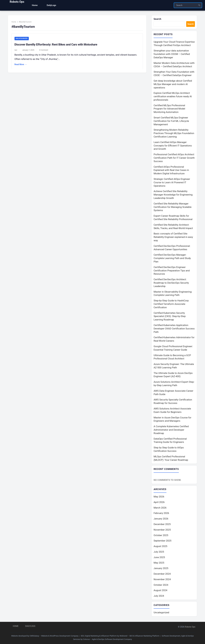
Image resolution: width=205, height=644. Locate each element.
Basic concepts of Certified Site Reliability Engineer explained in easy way (173, 237)
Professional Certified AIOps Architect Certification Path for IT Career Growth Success (174, 158)
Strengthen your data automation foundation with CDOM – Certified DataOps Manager (172, 54)
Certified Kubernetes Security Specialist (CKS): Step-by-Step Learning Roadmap (170, 317)
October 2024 (161, 585)
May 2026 (159, 497)
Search (158, 19)
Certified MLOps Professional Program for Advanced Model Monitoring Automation (169, 109)
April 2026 (159, 503)
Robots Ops (17, 2)
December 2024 (162, 574)
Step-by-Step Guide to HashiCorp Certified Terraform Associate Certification (171, 304)
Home (15, 23)
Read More (22, 66)
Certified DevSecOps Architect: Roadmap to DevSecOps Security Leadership (171, 283)
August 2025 (160, 547)
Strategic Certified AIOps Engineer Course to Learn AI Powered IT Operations (172, 183)
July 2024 (159, 597)
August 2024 (160, 591)
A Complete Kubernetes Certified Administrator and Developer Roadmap (171, 430)
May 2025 (159, 563)
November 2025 (162, 530)
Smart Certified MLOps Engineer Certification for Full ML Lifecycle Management (171, 121)
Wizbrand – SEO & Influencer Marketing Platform (140, 636)
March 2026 (160, 508)
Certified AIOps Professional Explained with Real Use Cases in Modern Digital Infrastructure (171, 170)
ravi (17, 51)
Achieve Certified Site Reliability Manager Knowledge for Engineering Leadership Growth (173, 195)
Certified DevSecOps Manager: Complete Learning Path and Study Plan (172, 259)
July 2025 (159, 552)
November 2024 (162, 580)
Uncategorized (23, 40)
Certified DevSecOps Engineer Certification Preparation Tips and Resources (172, 271)
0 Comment (45, 51)
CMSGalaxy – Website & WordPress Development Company (54, 636)
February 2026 (161, 514)
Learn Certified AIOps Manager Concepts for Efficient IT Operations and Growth (173, 146)
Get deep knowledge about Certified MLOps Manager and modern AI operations (173, 84)
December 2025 (162, 525)
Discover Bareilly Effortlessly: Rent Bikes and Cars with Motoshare (57, 46)
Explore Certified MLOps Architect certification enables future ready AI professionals (173, 97)
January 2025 (161, 569)
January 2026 (161, 519)
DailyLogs (30, 626)
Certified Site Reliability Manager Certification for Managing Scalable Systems (173, 207)
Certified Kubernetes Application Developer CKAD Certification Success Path (174, 329)
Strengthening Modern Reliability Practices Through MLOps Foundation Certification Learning (174, 134)
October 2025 (161, 536)
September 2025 (163, 541)
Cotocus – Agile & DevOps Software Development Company (107, 639)
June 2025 (159, 558)
